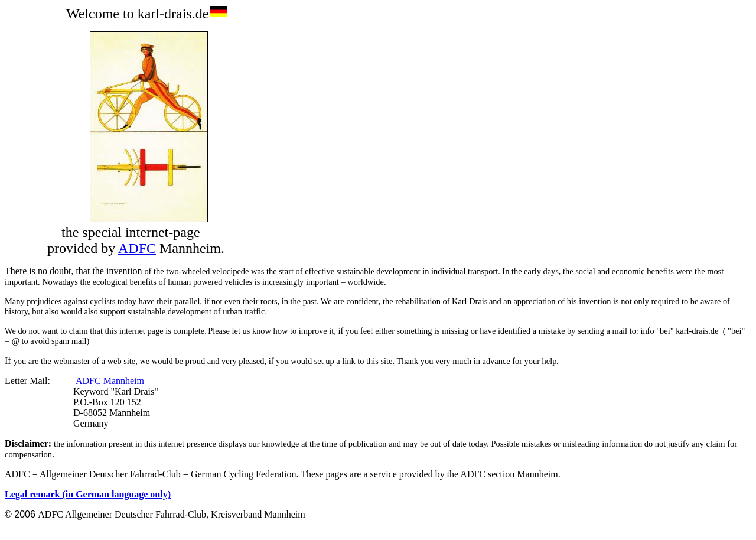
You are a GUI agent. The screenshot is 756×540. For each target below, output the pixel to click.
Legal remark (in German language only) (88, 494)
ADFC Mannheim (110, 381)
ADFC (137, 248)
